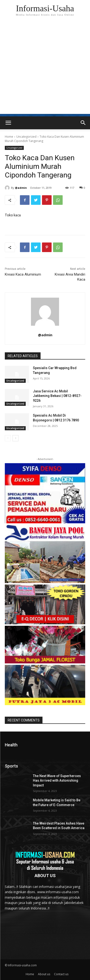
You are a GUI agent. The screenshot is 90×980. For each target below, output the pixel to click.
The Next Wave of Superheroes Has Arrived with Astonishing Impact (57, 781)
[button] (83, 123)
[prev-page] (8, 438)
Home (9, 137)
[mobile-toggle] (8, 123)
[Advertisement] (45, 69)
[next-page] (15, 438)
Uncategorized (26, 137)
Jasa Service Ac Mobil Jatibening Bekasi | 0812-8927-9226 (57, 396)
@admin (21, 188)
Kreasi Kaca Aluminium (23, 274)
